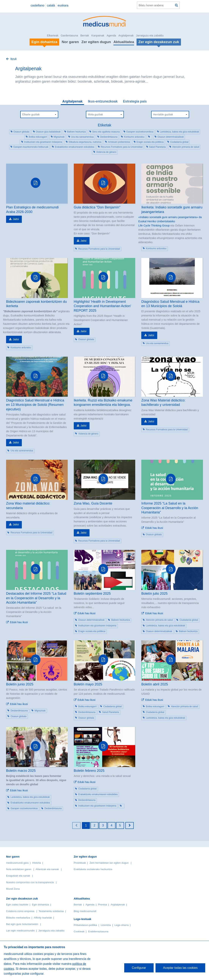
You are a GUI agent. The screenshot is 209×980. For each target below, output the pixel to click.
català (51, 5)
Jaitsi (16, 219)
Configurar (139, 968)
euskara (63, 5)
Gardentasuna (69, 35)
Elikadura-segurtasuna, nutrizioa (85, 142)
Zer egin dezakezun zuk (22, 898)
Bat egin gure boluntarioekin (22, 924)
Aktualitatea (124, 42)
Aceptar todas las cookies (180, 968)
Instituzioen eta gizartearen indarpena (43, 142)
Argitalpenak (126, 35)
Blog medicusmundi (85, 911)
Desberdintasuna (109, 137)
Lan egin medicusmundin (20, 931)
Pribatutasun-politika (85, 925)
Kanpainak (98, 35)
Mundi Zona (13, 889)
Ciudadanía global (179, 142)
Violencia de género (106, 152)
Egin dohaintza (40, 905)
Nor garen (70, 42)
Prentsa (103, 905)
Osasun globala (21, 132)
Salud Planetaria (157, 147)
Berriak (85, 35)
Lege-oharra (122, 925)
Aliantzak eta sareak (47, 869)
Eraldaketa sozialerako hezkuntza (93, 869)
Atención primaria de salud (186, 147)
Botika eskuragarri (38, 137)
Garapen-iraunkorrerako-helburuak (31, 147)
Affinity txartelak (43, 918)
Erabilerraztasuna (98, 932)
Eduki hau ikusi (154, 528)
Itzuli (13, 59)
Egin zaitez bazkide (17, 905)
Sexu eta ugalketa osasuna (106, 132)
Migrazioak (59, 137)
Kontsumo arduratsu (134, 137)
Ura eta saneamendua (82, 137)
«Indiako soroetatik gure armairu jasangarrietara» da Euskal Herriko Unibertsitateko (170, 219)
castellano (37, 5)
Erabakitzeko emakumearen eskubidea (74, 147)
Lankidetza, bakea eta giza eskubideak (180, 132)
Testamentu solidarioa (51, 911)
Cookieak (79, 932)
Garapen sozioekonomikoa (140, 132)
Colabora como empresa (20, 911)
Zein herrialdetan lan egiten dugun (109, 863)
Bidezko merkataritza (18, 918)
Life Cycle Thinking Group (154, 225)
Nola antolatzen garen (19, 869)
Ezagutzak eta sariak (18, 876)
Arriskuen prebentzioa (119, 142)
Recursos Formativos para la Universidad (122, 147)
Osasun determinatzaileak (171, 137)
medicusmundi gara (17, 863)
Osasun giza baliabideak (48, 132)
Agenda (111, 35)
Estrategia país (135, 101)
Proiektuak (80, 863)
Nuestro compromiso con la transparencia (30, 882)
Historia (37, 863)
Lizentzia (106, 925)
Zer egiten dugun (96, 42)
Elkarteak (53, 35)
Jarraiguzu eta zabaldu (150, 35)
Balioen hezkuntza (76, 132)
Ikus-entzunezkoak (103, 101)
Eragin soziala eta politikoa (150, 142)
